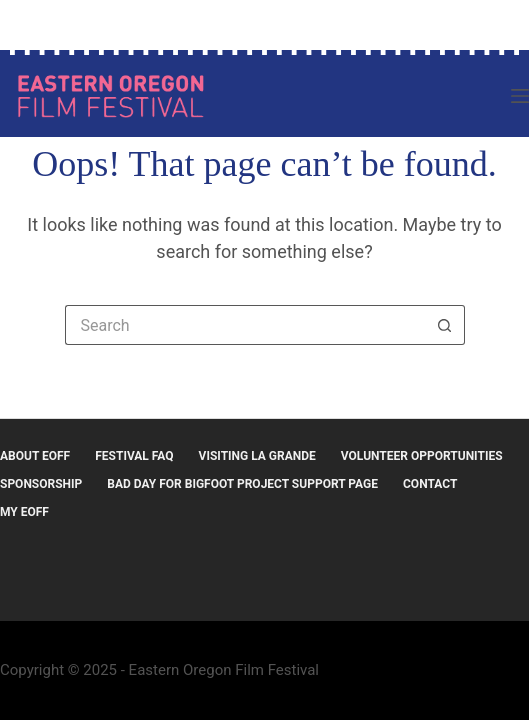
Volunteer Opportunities (422, 456)
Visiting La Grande (257, 456)
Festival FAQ (134, 456)
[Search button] (445, 325)
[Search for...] (245, 325)
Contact (430, 484)
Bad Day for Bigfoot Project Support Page (242, 484)
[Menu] (520, 96)
